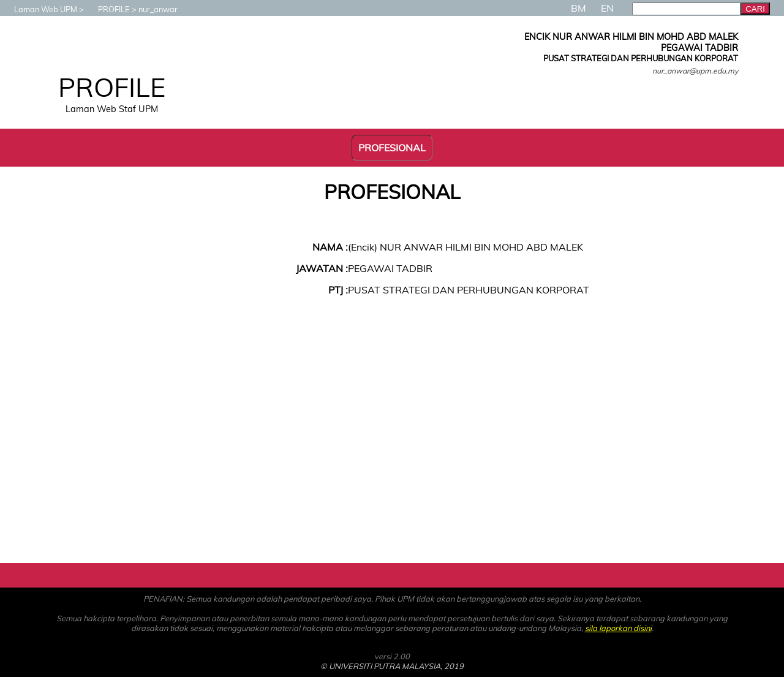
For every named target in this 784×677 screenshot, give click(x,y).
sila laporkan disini (618, 628)
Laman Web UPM (40, 9)
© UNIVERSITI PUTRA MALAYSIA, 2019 (392, 666)
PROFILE (108, 9)
